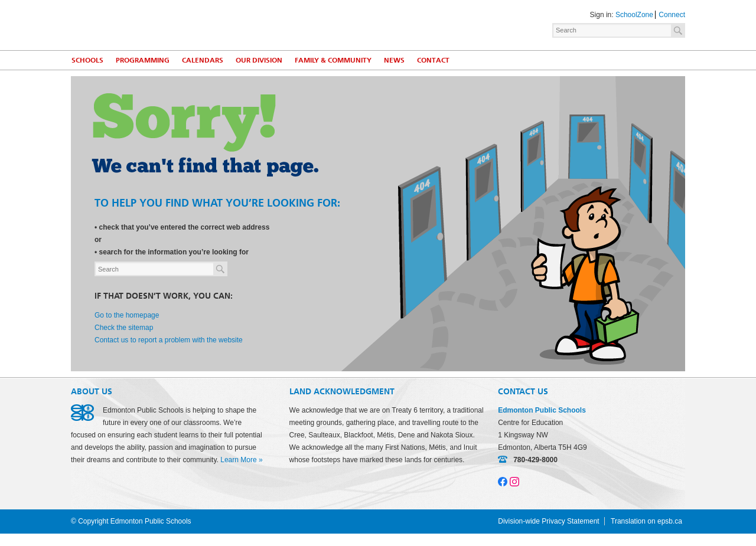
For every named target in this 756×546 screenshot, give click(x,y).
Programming (143, 60)
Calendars (203, 60)
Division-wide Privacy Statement (548, 521)
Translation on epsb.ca (646, 521)
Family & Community (333, 60)
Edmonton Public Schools (174, 24)
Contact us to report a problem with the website (169, 340)
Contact (433, 60)
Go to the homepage (127, 315)
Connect (672, 15)
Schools (87, 60)
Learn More (238, 460)
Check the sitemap (124, 328)
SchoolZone (634, 15)
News (394, 60)
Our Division (259, 60)
